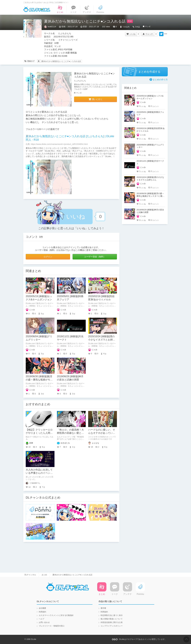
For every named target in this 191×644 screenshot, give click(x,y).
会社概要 (42, 608)
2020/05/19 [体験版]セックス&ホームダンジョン (150, 97)
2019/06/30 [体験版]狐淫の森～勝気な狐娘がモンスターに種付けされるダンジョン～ (150, 196)
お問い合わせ (44, 622)
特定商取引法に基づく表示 (112, 615)
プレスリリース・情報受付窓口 (52, 626)
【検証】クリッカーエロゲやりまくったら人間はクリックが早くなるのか (39, 433)
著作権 (103, 608)
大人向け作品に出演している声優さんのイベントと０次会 (39, 473)
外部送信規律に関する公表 (112, 622)
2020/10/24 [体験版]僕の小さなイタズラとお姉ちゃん (102, 340)
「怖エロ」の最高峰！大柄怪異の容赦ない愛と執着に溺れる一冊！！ (70, 433)
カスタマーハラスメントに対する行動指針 (56, 615)
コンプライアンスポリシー (112, 626)
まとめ (44, 575)
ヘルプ (41, 619)
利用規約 (42, 612)
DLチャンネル (37, 9)
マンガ (148, 27)
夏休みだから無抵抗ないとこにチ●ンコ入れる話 (61, 61)
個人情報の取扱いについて (112, 619)
